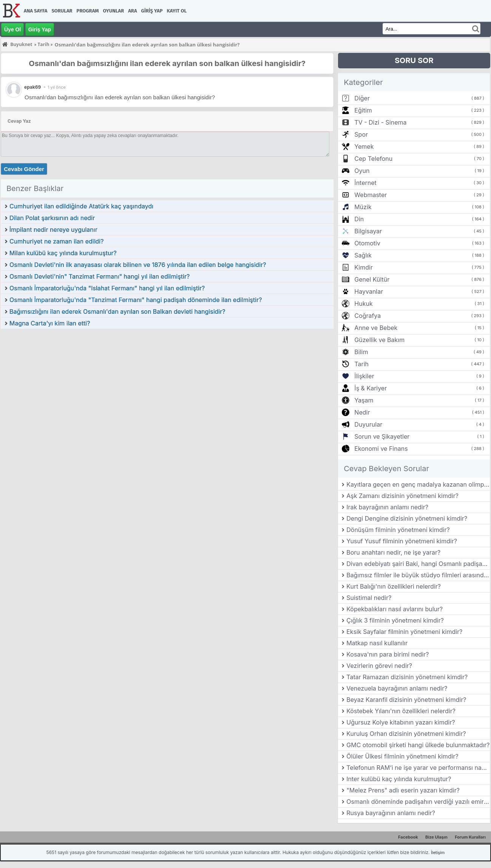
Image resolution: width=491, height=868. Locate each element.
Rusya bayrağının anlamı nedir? (391, 813)
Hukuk (363, 304)
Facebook (408, 837)
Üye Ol (12, 29)
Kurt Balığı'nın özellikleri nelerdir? (394, 586)
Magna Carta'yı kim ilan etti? (50, 323)
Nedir (362, 412)
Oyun (362, 171)
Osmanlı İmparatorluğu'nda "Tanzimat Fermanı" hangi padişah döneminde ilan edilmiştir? (136, 300)
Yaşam (364, 400)
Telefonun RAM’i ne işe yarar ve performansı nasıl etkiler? (418, 768)
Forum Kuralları (470, 837)
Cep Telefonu (373, 159)
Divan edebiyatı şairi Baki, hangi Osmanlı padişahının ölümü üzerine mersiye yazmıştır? (418, 564)
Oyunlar (114, 11)
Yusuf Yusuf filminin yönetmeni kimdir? (402, 541)
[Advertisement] (167, 386)
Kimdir (364, 267)
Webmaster (371, 195)
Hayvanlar (369, 291)
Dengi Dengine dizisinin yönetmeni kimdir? (407, 518)
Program (88, 11)
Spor (361, 134)
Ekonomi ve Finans (381, 449)
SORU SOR (414, 60)
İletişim (438, 853)
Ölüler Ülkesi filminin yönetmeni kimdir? (402, 756)
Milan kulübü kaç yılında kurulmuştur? (63, 253)
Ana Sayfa (36, 11)
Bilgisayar (368, 231)
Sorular (62, 11)
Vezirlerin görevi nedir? (379, 666)
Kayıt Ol (177, 11)
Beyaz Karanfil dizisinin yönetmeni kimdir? (406, 700)
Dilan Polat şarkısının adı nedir (52, 218)
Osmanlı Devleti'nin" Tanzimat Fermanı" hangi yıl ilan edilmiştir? (100, 276)
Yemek (364, 146)
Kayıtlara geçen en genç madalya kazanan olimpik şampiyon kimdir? (418, 484)
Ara (132, 11)
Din (359, 219)
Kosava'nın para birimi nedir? (388, 654)
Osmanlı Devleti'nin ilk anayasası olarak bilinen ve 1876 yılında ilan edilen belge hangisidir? (138, 265)
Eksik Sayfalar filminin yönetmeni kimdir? (404, 632)
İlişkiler (364, 376)
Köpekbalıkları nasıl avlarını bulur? (394, 609)
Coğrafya (367, 316)
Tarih (361, 364)
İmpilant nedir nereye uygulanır (53, 230)
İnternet (365, 183)
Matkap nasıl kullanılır (377, 643)
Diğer (362, 98)
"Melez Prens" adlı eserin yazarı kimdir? (403, 790)
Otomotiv (367, 243)
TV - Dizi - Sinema (380, 122)
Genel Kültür (372, 279)
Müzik (363, 207)
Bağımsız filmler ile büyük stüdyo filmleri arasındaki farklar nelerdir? (418, 575)
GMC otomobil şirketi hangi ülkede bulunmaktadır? (418, 745)
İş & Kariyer (371, 388)
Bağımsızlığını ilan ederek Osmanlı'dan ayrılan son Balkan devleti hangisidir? (117, 311)
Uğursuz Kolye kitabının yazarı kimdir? (401, 722)
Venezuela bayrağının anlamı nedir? (397, 688)
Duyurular (368, 424)
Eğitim (363, 110)
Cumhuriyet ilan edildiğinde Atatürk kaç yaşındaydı (81, 206)
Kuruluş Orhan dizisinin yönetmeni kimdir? (406, 734)
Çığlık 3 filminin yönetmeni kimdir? (395, 620)
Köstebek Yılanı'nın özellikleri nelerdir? (401, 711)
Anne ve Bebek (376, 328)
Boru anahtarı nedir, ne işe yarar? (393, 552)
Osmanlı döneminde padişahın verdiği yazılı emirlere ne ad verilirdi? (418, 802)
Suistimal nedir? (369, 598)
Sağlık (363, 255)
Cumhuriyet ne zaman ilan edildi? (56, 241)
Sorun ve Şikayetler (382, 436)
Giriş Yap (152, 11)
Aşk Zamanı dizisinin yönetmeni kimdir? (402, 496)
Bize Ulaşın (436, 837)
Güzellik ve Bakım (379, 340)
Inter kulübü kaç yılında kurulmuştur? (399, 779)
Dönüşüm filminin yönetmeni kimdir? (398, 530)
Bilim (361, 352)
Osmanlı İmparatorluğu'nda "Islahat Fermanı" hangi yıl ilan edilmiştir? (107, 288)
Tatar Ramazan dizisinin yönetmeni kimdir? (407, 677)
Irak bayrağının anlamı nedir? (387, 507)
